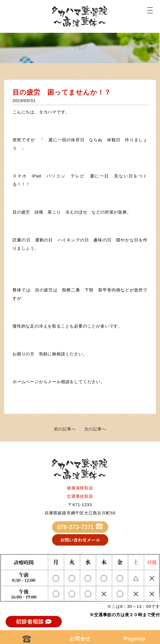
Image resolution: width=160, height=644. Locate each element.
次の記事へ (95, 429)
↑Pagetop (133, 639)
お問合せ (80, 639)
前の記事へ (65, 429)
